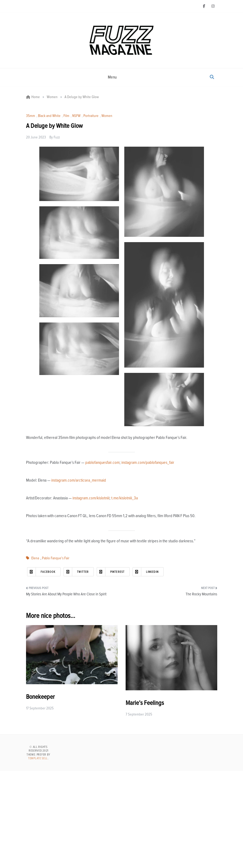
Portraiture (91, 116)
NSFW (76, 116)
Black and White (49, 116)
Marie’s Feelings (145, 703)
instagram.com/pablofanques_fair (148, 463)
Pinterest (111, 572)
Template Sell (38, 758)
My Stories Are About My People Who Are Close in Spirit (66, 594)
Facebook (42, 572)
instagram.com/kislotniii (91, 498)
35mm (31, 116)
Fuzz (57, 137)
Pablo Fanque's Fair (56, 558)
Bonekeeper (40, 697)
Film (66, 116)
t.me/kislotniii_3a (125, 498)
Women (107, 116)
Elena (35, 558)
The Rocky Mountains (201, 594)
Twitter (76, 572)
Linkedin (146, 572)
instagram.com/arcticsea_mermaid (79, 480)
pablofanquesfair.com (102, 463)
